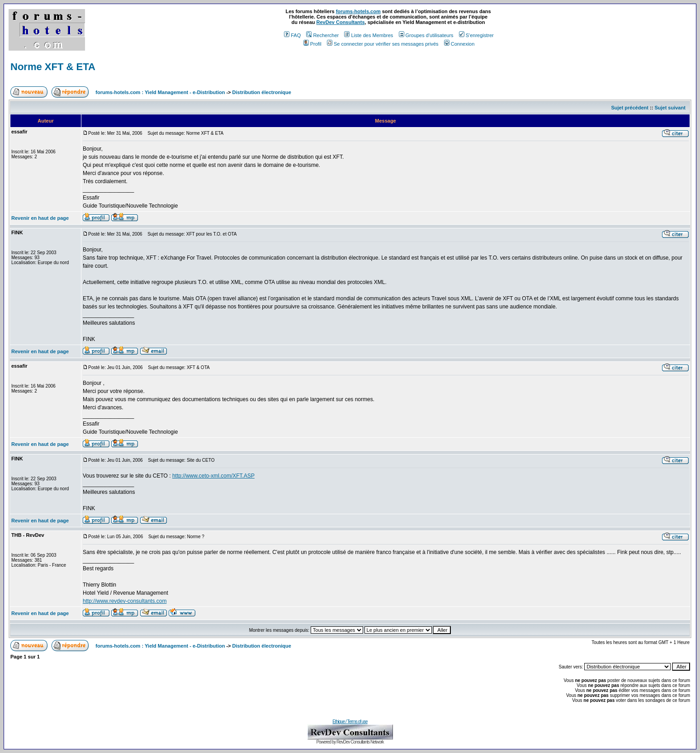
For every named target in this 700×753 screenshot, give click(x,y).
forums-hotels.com (358, 11)
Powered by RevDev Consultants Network (350, 742)
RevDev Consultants (341, 22)
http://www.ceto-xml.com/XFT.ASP (213, 476)
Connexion (459, 44)
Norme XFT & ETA (53, 67)
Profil (312, 44)
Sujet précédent (630, 108)
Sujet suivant (670, 108)
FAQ (292, 35)
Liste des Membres (369, 35)
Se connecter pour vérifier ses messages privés (383, 44)
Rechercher (322, 35)
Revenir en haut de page (40, 218)
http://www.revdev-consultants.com (125, 601)
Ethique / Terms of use (350, 722)
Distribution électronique (262, 92)
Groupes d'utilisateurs (426, 35)
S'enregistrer (476, 35)
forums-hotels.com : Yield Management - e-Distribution (160, 92)
